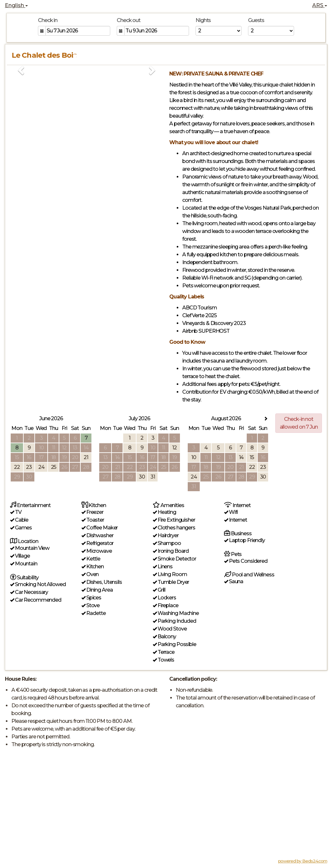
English (16, 5)
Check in (48, 20)
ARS (320, 5)
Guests (256, 20)
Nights (203, 20)
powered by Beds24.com (303, 861)
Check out (129, 20)
